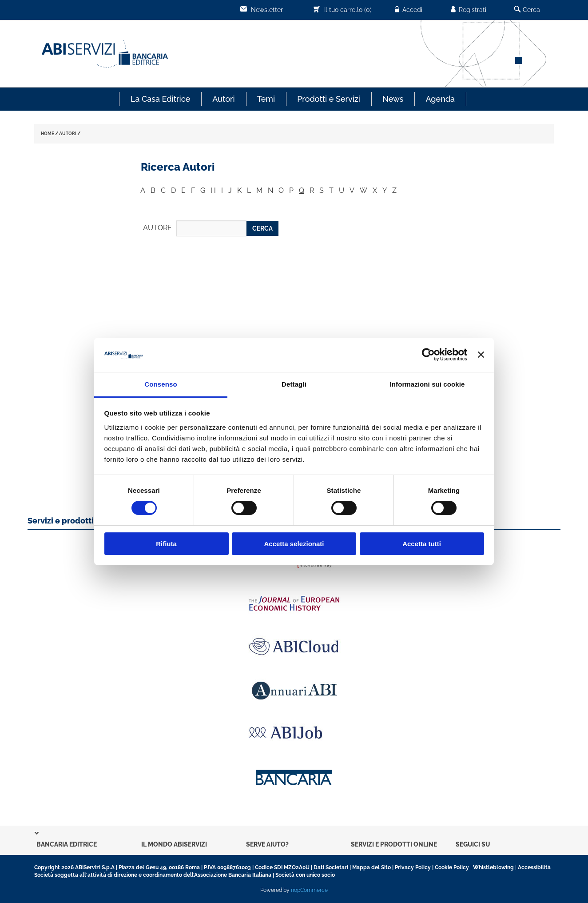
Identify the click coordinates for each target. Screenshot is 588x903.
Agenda (440, 99)
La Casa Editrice (160, 99)
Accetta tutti (422, 544)
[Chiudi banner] (481, 355)
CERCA (262, 228)
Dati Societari (331, 867)
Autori (223, 99)
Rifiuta (166, 544)
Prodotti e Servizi (329, 99)
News (393, 99)
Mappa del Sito (371, 867)
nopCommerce (309, 890)
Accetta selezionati (294, 544)
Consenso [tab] (161, 384)
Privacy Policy (413, 867)
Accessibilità (534, 867)
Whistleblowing (493, 867)
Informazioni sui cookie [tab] (427, 384)
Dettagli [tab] (294, 384)
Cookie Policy (452, 867)
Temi (266, 99)
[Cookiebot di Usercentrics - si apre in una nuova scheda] (428, 355)
